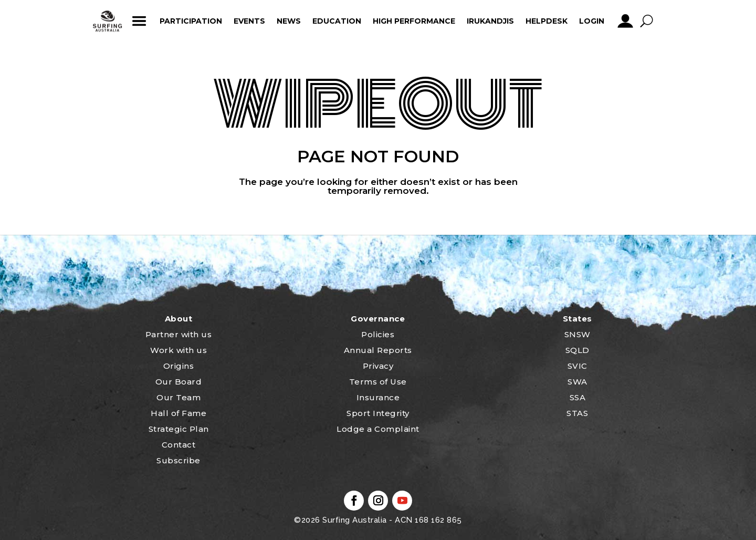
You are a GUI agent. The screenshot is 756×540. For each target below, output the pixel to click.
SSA (578, 397)
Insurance (378, 397)
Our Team (178, 397)
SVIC (577, 366)
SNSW (577, 334)
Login (592, 21)
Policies (378, 334)
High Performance (414, 21)
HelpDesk (547, 21)
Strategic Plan (179, 429)
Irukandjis (490, 21)
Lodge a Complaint (378, 429)
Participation (191, 21)
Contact (179, 445)
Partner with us (179, 334)
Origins (179, 366)
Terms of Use (378, 382)
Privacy (378, 366)
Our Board (179, 382)
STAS (577, 413)
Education (337, 21)
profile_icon (625, 21)
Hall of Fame (178, 413)
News (289, 21)
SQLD (577, 350)
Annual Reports (378, 350)
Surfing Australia (354, 520)
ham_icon (139, 21)
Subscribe (178, 460)
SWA (577, 382)
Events (249, 21)
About (179, 319)
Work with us (178, 350)
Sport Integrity (378, 413)
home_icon (108, 21)
